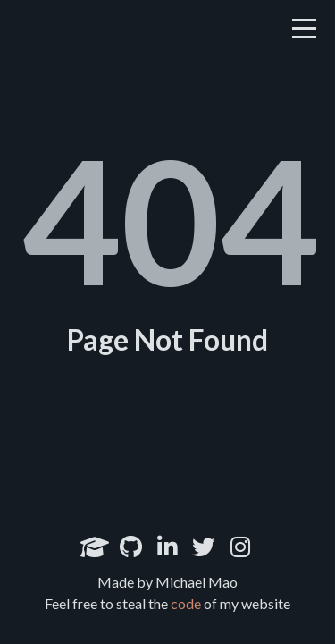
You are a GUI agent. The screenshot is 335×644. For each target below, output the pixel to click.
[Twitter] (204, 547)
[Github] (131, 547)
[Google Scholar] (95, 547)
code (186, 603)
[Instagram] (240, 547)
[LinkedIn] (167, 547)
